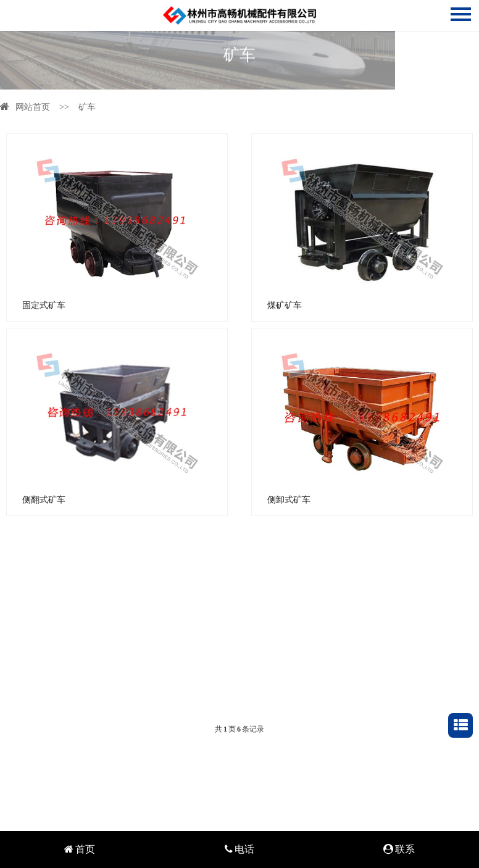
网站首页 (25, 107)
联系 (399, 849)
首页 (80, 849)
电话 (239, 849)
